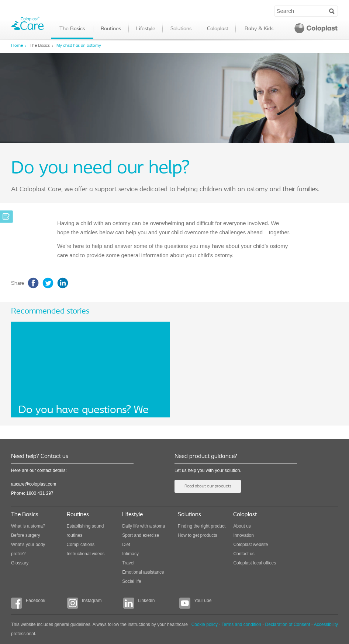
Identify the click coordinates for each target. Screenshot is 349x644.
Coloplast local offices (255, 563)
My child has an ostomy (79, 46)
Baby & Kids (259, 29)
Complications (81, 545)
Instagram (84, 603)
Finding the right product (202, 526)
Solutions (181, 29)
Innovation (243, 535)
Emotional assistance (143, 572)
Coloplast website (250, 545)
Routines (111, 29)
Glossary (20, 563)
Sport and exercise (141, 535)
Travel (128, 563)
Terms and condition (241, 624)
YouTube (195, 603)
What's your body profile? (28, 549)
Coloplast (218, 29)
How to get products (198, 535)
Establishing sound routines (85, 531)
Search (332, 11)
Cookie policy (205, 624)
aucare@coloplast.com (34, 484)
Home (17, 46)
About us (242, 526)
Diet (126, 545)
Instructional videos (86, 554)
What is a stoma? (28, 526)
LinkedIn (139, 603)
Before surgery (26, 535)
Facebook (28, 603)
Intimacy (130, 554)
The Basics (72, 29)
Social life (132, 581)
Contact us (244, 554)
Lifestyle (146, 29)
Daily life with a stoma (144, 526)
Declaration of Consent (288, 624)
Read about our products (208, 486)
